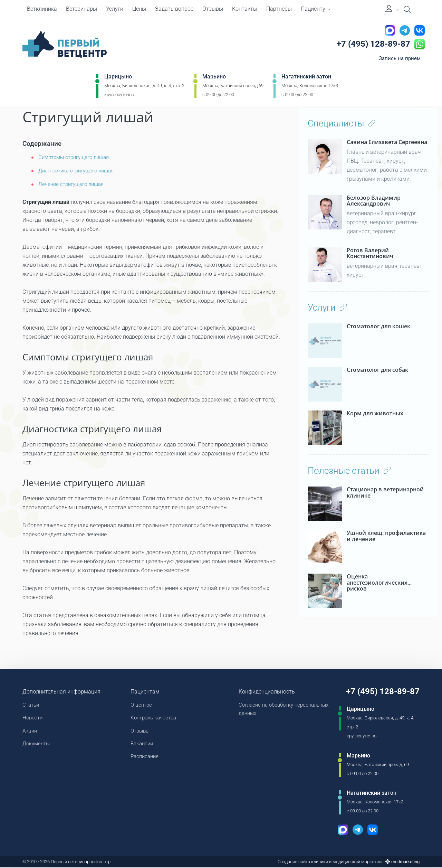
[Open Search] (407, 9)
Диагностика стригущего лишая (80, 171)
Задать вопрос (174, 9)
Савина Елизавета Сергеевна (387, 142)
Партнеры (279, 9)
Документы (37, 746)
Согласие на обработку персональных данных (264, 710)
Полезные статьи (349, 471)
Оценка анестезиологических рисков (377, 580)
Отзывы (213, 9)
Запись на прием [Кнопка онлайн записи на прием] (398, 60)
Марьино (214, 78)
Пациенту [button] (316, 9)
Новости (33, 719)
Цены (139, 9)
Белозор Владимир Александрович (374, 201)
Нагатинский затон (306, 78)
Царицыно (118, 78)
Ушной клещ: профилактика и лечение (386, 536)
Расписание (144, 759)
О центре (140, 705)
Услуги (115, 9)
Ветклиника (42, 9)
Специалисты (342, 123)
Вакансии (141, 746)
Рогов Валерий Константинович (370, 253)
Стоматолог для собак (377, 370)
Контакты (245, 9)
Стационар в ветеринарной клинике (385, 493)
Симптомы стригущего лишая (77, 157)
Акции (30, 732)
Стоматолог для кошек (378, 327)
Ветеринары (81, 9)
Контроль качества (153, 719)
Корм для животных (375, 414)
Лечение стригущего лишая (74, 184)
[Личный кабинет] (392, 9)
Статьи (32, 705)
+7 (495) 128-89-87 (370, 45)
